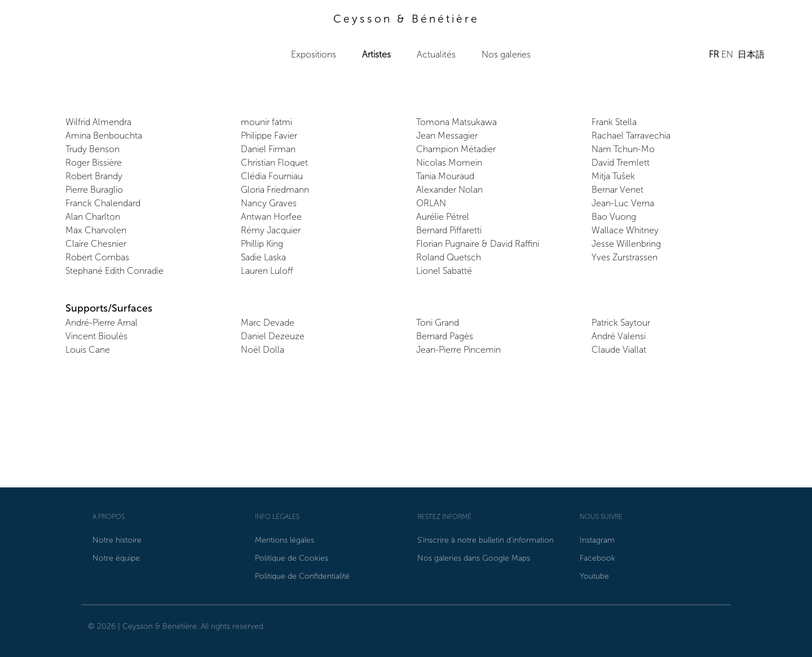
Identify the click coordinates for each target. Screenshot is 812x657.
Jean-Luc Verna (623, 203)
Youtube (594, 576)
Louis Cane (88, 350)
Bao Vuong (614, 217)
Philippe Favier (269, 136)
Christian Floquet (274, 163)
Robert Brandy (94, 176)
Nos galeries (506, 54)
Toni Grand (438, 323)
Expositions (314, 54)
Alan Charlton (93, 217)
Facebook (597, 558)
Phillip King (262, 244)
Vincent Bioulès (96, 336)
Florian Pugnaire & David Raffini (478, 244)
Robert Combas (97, 257)
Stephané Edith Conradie (114, 271)
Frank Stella (614, 122)
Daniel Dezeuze (273, 336)
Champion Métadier (456, 149)
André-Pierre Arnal (101, 323)
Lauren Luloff (267, 271)
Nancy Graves (269, 203)
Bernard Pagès (445, 336)
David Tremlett (621, 163)
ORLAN (431, 203)
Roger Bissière (94, 163)
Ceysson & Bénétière (406, 19)
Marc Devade (268, 323)
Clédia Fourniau (272, 176)
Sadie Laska (263, 257)
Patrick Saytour (621, 323)
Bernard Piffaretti (449, 230)
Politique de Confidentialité (302, 576)
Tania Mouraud (445, 176)
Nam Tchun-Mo (623, 149)
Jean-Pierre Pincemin (458, 350)
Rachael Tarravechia (631, 136)
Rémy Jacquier (271, 230)
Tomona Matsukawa (456, 122)
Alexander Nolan (449, 190)
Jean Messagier (447, 136)
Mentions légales (284, 540)
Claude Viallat (619, 350)
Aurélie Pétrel (443, 217)
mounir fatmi (266, 122)
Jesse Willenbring (626, 244)
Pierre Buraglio (94, 190)
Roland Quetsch (449, 257)
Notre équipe (116, 558)
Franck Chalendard (103, 203)
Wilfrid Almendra (98, 122)
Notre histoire (117, 540)
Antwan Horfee (271, 217)
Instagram (597, 540)
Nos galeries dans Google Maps (474, 558)
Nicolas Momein (449, 163)
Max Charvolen (96, 230)
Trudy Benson (92, 149)
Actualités (436, 54)
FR (714, 54)
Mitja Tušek (613, 176)
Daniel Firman (268, 149)
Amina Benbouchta (104, 136)
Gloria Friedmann (275, 190)
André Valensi (619, 336)
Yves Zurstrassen (625, 257)
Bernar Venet (617, 190)
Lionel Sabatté (444, 271)
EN (727, 54)
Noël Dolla (262, 350)
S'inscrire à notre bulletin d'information (486, 540)
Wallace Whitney (625, 230)
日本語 (751, 54)
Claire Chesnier (96, 244)
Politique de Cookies (292, 558)
